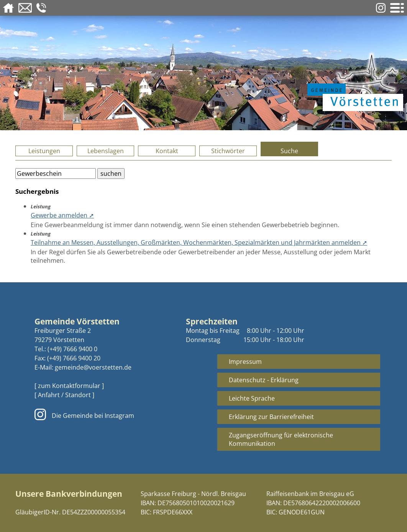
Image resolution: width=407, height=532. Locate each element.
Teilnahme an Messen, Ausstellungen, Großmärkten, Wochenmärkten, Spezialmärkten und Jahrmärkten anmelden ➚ (199, 242)
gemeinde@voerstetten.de (93, 367)
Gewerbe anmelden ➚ (62, 215)
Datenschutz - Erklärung (264, 380)
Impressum (245, 362)
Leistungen (44, 151)
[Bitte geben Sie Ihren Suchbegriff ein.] (56, 174)
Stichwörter (228, 151)
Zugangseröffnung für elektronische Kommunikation (281, 439)
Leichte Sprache (252, 398)
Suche (289, 151)
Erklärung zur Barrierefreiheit (271, 417)
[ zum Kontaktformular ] (69, 386)
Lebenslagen (106, 151)
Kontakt (167, 151)
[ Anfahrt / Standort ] (64, 395)
